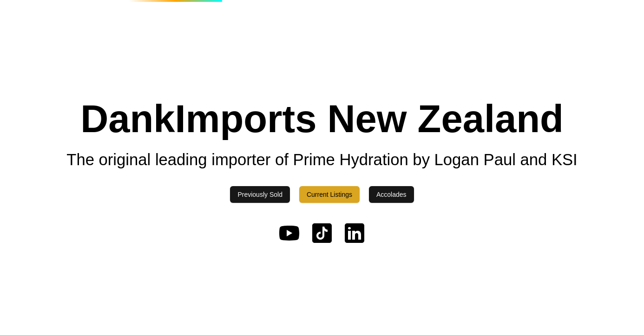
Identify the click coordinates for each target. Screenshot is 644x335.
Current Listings (329, 194)
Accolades (391, 194)
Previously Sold (260, 194)
